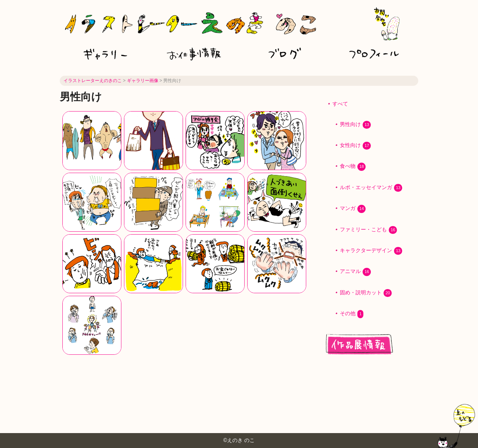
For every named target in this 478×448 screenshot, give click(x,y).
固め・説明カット (366, 293)
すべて (340, 104)
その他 (352, 314)
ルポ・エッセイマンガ (371, 188)
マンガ (353, 209)
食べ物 (353, 167)
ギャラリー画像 (143, 81)
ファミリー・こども (368, 230)
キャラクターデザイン (371, 251)
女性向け (355, 146)
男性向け (355, 125)
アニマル (355, 272)
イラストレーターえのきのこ (93, 81)
